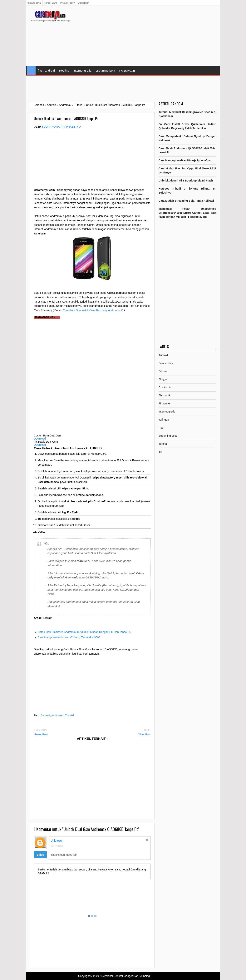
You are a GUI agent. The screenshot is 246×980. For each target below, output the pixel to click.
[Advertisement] (146, 36)
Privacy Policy (68, 3)
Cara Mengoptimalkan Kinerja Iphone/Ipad (185, 160)
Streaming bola (168, 436)
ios (160, 452)
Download (40, 439)
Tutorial (69, 715)
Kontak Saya (51, 3)
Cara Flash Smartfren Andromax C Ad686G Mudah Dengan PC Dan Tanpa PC (84, 632)
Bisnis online (166, 363)
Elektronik (164, 395)
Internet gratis (167, 412)
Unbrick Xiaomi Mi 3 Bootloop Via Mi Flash (186, 181)
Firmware (164, 403)
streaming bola (105, 71)
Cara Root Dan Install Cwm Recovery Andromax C (93, 310)
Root (161, 428)
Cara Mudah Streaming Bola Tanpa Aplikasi (186, 201)
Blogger (163, 379)
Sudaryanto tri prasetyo (61, 127)
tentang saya (34, 3)
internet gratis (82, 71)
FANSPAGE (127, 71)
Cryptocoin (165, 387)
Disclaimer (83, 3)
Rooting (64, 71)
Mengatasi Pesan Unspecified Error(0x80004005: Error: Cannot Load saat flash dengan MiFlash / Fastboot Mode (187, 213)
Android (45, 715)
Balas (40, 855)
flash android (46, 71)
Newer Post (41, 734)
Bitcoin (163, 371)
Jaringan (164, 420)
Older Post (144, 734)
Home (31, 71)
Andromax (57, 715)
